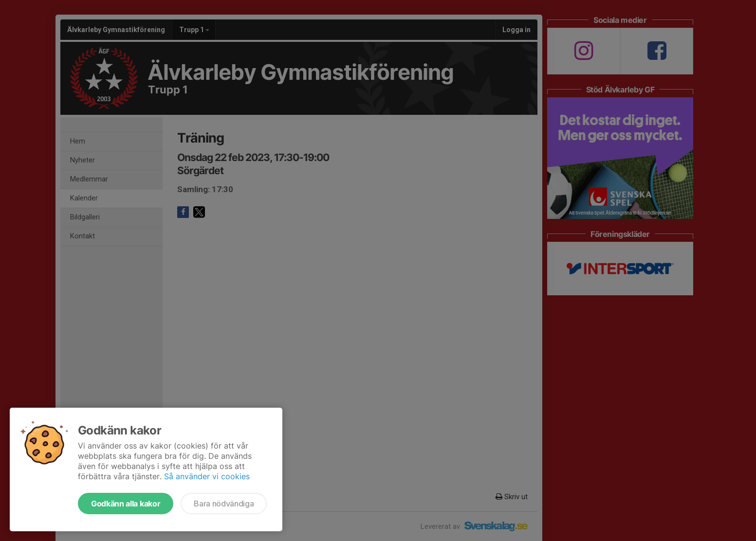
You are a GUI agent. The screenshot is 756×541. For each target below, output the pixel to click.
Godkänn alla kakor (126, 504)
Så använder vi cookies (207, 476)
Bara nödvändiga (224, 504)
